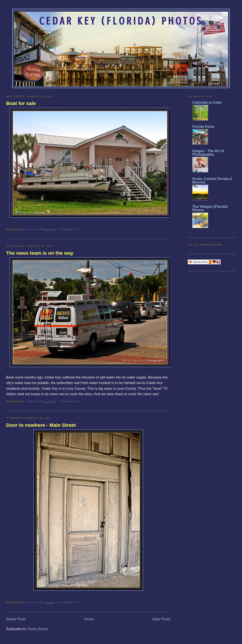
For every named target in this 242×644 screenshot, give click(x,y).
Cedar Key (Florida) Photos (121, 21)
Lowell (32, 229)
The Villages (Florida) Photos (210, 208)
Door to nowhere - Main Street (41, 425)
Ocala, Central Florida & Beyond (212, 181)
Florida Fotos (203, 127)
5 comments (69, 401)
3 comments (69, 229)
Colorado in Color (207, 102)
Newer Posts (16, 619)
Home (89, 619)
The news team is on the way (40, 253)
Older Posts (161, 619)
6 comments (68, 602)
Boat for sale (21, 103)
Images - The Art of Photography (208, 153)
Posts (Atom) (38, 629)
